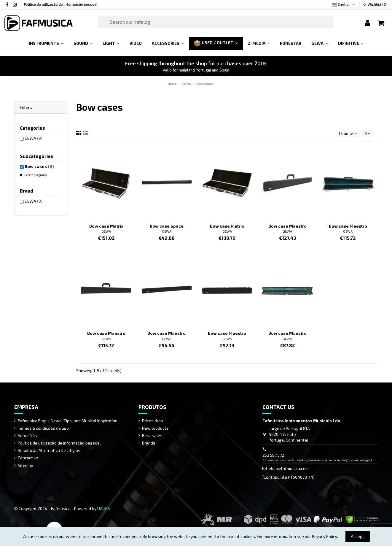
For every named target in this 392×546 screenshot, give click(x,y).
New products (155, 428)
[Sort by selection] (348, 133)
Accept (357, 536)
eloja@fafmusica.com (289, 468)
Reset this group (35, 175)
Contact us (28, 458)
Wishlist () (375, 4)
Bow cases (39, 166)
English (344, 4)
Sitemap (26, 465)
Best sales (152, 435)
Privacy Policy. (325, 536)
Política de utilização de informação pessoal (61, 4)
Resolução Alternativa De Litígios (49, 450)
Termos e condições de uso (43, 428)
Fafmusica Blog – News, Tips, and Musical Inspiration (68, 421)
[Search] (216, 22)
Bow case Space (167, 226)
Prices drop (153, 421)
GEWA (106, 231)
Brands (149, 443)
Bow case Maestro (287, 226)
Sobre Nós (27, 435)
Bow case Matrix (106, 226)
